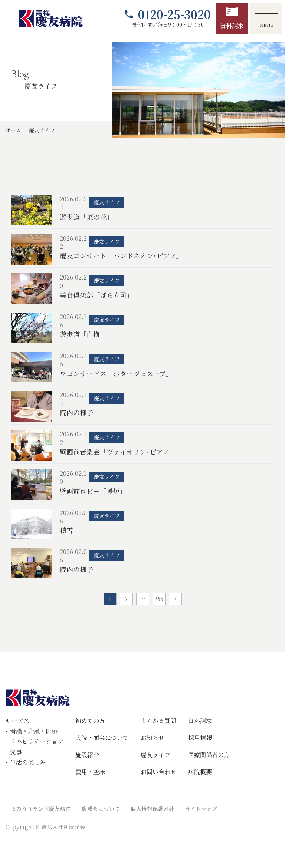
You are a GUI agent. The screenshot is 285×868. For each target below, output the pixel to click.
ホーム (13, 130)
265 (159, 599)
